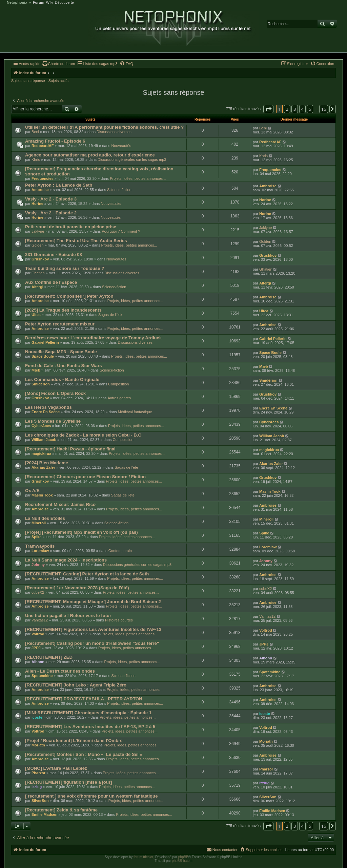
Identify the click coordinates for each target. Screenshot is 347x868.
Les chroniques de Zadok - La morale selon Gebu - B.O (83, 435)
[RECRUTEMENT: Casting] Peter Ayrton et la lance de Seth (87, 574)
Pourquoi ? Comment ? (121, 231)
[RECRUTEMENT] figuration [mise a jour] (68, 782)
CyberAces (41, 426)
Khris (36, 160)
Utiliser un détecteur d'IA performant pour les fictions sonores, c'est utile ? (104, 127)
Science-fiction (119, 190)
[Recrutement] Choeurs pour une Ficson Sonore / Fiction (85, 477)
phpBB (183, 857)
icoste (37, 717)
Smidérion (41, 384)
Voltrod (38, 634)
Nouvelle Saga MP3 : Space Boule (61, 352)
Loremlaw (40, 551)
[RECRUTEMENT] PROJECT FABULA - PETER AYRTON (84, 699)
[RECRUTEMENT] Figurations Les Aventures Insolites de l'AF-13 (93, 629)
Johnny (38, 565)
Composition (118, 384)
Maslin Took (42, 495)
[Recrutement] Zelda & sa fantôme (61, 810)
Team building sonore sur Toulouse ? (65, 268)
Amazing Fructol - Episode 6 (55, 141)
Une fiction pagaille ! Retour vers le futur (68, 616)
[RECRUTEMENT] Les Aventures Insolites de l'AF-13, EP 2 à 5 (90, 727)
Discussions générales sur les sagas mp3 (132, 160)
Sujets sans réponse (28, 81)
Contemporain (120, 551)
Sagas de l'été (110, 315)
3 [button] (295, 109)
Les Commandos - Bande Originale (62, 379)
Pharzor (38, 773)
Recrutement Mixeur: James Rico (60, 504)
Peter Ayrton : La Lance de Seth (59, 185)
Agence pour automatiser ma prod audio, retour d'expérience (90, 155)
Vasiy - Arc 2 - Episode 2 (51, 213)
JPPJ (36, 648)
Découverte (64, 3)
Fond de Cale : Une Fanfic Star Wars (64, 366)
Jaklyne (38, 231)
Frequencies (43, 178)
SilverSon (40, 801)
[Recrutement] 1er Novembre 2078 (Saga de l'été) (77, 588)
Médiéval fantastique (135, 412)
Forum (39, 3)
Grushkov (40, 259)
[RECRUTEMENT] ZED (49, 657)
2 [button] (287, 109)
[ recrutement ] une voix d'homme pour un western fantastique (91, 796)
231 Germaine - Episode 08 (54, 255)
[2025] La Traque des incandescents (63, 310)
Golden (37, 245)
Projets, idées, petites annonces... (138, 178)
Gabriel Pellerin (45, 342)
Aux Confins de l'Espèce (51, 282)
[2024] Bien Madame (47, 463)
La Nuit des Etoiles (45, 518)
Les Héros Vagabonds (48, 407)
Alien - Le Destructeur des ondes (60, 671)
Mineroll (39, 523)
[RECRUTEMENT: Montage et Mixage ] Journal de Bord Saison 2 (93, 602)
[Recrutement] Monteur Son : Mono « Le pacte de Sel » (84, 754)
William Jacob (44, 440)
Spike (36, 537)
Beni (35, 132)
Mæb (36, 370)
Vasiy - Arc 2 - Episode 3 (51, 199)
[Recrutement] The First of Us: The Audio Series (76, 241)
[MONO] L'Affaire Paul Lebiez (56, 768)
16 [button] (324, 109)
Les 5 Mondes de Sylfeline (53, 421)
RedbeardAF (43, 146)
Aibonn (38, 662)
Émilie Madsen (44, 814)
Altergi (37, 287)
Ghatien (38, 273)
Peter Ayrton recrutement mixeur (60, 324)
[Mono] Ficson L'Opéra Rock (55, 393)
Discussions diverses (114, 132)
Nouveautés (121, 146)
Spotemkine (42, 676)
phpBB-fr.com (182, 861)
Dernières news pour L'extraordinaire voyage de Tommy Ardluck (93, 338)
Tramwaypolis (40, 546)
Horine (37, 204)
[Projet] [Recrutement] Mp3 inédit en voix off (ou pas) (81, 532)
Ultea (36, 315)
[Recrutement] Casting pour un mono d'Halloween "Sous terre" (92, 643)
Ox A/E (32, 491)
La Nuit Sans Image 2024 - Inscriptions (66, 560)
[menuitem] (58, 64)
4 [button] (302, 109)
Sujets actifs (58, 81)
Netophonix (17, 3)
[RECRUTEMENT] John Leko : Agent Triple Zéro (76, 685)
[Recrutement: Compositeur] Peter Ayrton (69, 296)
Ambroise (40, 190)
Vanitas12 (40, 620)
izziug (37, 787)
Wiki (50, 3)
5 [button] (310, 109)
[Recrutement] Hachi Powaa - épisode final (70, 449)
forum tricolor (143, 857)
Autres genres (119, 398)
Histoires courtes (119, 620)
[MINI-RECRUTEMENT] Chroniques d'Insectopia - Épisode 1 (88, 713)
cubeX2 (38, 592)
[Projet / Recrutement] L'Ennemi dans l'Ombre (74, 740)
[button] (268, 109)
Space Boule (43, 356)
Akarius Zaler (43, 467)
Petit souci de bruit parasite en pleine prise (71, 227)
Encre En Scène (46, 412)
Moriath (38, 745)
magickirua (41, 453)
